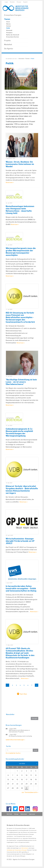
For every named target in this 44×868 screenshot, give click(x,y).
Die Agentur (9, 49)
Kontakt (12, 2)
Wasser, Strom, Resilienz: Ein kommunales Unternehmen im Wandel (20, 164)
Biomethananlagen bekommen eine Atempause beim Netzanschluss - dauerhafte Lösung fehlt (20, 210)
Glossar (19, 2)
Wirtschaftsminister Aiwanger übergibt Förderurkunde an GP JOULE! (20, 541)
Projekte (7, 40)
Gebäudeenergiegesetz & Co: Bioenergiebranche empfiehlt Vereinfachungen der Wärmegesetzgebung (19, 432)
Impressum (32, 814)
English (25, 2)
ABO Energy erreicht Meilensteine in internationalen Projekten (19, 731)
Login (6, 2)
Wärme (8, 24)
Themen (7, 19)
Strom (8, 22)
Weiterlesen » (10, 182)
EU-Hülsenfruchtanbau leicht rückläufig (20, 736)
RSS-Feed (9, 814)
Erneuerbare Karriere (13, 37)
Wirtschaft (9, 30)
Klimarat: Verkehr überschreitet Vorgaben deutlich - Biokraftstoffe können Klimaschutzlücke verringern (22, 490)
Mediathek (8, 44)
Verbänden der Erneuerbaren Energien (17, 850)
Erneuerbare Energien (13, 15)
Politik (8, 28)
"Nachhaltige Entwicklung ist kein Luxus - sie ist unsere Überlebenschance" (21, 382)
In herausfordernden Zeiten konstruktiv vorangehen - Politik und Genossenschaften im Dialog (21, 588)
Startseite (21, 59)
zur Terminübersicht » (30, 792)
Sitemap (16, 814)
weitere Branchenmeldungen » (15, 740)
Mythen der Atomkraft (13, 35)
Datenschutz (24, 814)
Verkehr (9, 26)
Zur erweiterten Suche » (13, 753)
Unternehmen (25, 848)
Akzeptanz (9, 33)
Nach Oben (24, 694)
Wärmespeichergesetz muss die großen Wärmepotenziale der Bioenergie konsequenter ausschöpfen (21, 252)
